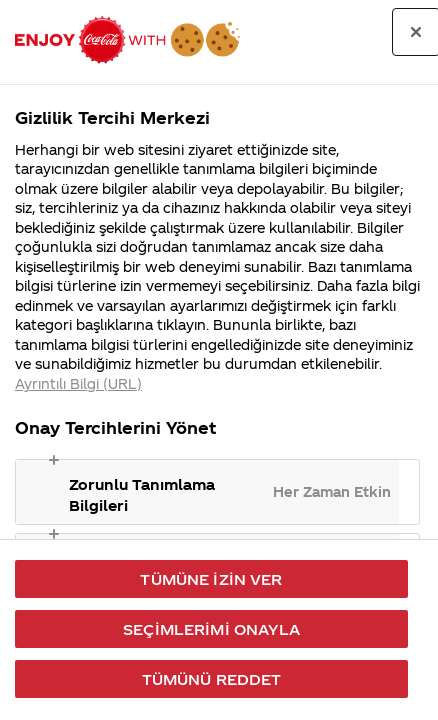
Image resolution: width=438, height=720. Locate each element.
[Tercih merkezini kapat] (416, 32)
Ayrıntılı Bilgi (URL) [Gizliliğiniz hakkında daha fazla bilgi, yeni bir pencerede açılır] (78, 383)
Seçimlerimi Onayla (211, 629)
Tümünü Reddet (212, 679)
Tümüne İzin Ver (211, 579)
